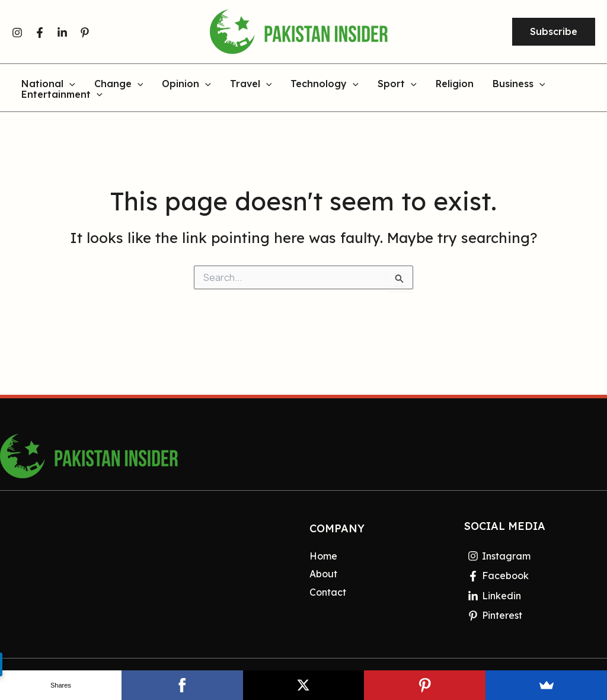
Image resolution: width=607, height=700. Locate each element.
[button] (554, 32)
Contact (328, 592)
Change (119, 84)
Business (519, 84)
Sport (397, 84)
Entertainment (62, 95)
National (48, 84)
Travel (251, 84)
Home (323, 556)
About (323, 574)
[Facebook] (40, 33)
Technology (325, 84)
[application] (69, 84)
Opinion (186, 84)
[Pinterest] (85, 33)
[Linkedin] (62, 33)
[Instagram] (17, 33)
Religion (455, 84)
